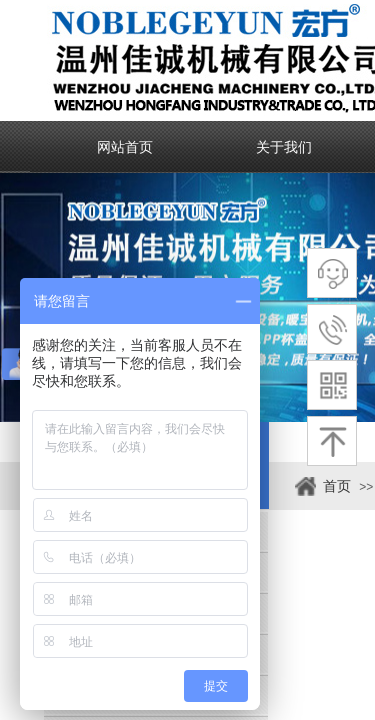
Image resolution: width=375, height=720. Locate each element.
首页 (337, 486)
